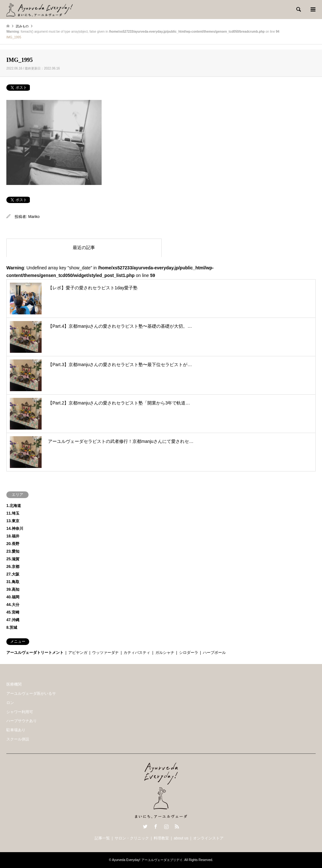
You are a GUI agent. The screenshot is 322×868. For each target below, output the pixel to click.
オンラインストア (208, 838)
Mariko (34, 217)
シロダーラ (189, 653)
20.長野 (13, 544)
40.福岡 (13, 597)
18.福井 (13, 536)
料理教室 (161, 838)
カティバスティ (137, 653)
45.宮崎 (13, 612)
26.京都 (13, 567)
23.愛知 (13, 551)
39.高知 (13, 589)
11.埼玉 (13, 513)
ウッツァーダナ (105, 653)
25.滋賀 (13, 559)
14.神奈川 (15, 529)
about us (181, 838)
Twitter (145, 826)
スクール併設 (18, 739)
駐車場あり (16, 730)
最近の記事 (84, 247)
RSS (177, 826)
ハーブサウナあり (22, 721)
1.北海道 (14, 506)
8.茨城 (12, 628)
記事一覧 (102, 838)
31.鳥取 (13, 582)
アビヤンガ (78, 653)
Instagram (166, 826)
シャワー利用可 (20, 712)
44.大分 (13, 605)
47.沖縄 (13, 620)
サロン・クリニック (132, 838)
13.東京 (13, 521)
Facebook (156, 826)
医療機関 (14, 684)
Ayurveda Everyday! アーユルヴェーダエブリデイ (147, 860)
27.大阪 (13, 574)
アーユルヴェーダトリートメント (35, 653)
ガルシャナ (165, 653)
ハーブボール (214, 653)
